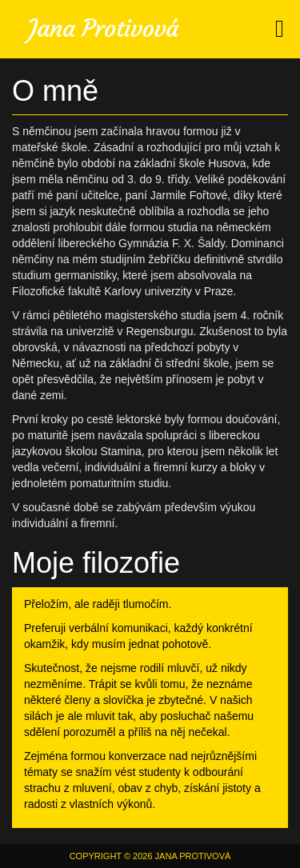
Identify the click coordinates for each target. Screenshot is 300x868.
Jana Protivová (103, 28)
